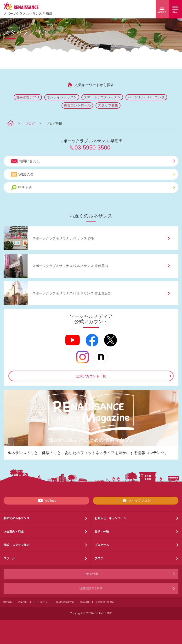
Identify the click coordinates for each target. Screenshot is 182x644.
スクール (9, 558)
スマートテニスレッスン (102, 97)
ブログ (30, 124)
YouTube (46, 501)
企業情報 (23, 602)
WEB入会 (93, 174)
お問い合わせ (93, 161)
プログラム (102, 545)
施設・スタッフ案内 (17, 545)
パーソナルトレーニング (146, 97)
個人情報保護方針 (65, 602)
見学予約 (93, 188)
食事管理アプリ (28, 97)
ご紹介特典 (91, 574)
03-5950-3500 (92, 147)
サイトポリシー (41, 602)
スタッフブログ (136, 501)
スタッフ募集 (108, 105)
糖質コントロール (77, 105)
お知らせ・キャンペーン (110, 518)
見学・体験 (102, 532)
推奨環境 (85, 602)
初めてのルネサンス (17, 518)
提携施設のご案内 (91, 588)
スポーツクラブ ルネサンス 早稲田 (28, 14)
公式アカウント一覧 (91, 376)
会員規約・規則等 (105, 602)
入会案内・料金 (14, 532)
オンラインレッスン (62, 97)
